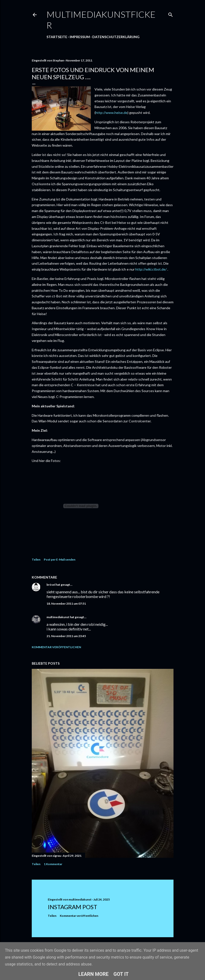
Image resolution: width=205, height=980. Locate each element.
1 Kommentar (53, 864)
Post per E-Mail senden (60, 559)
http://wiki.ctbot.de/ (151, 269)
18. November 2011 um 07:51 (66, 604)
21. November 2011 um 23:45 (66, 636)
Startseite (57, 37)
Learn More (93, 974)
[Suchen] (171, 14)
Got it (121, 974)
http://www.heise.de (111, 113)
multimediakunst (58, 617)
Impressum (80, 37)
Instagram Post (72, 907)
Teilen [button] (36, 559)
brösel (51, 585)
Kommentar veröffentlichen (56, 647)
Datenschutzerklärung (116, 37)
